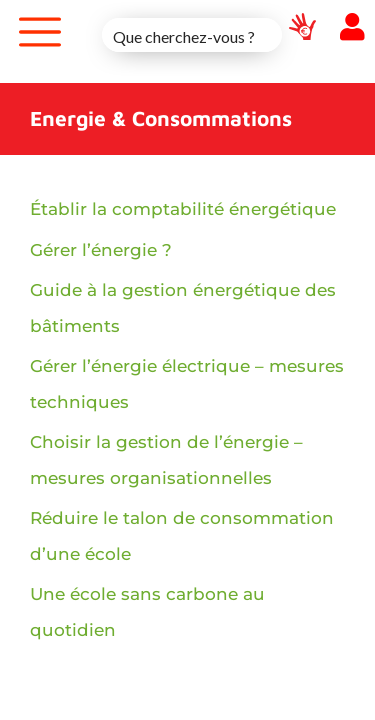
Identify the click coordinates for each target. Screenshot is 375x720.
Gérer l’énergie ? (101, 250)
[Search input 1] (193, 35)
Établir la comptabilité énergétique (183, 209)
